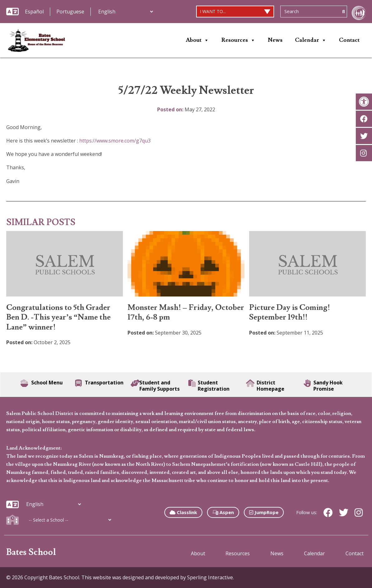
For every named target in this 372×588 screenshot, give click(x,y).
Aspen (223, 512)
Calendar (311, 40)
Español (34, 12)
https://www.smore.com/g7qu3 (115, 141)
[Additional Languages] (126, 12)
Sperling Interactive (210, 577)
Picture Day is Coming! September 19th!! (290, 312)
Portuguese (70, 12)
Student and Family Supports (155, 386)
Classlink (183, 512)
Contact (349, 40)
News (275, 40)
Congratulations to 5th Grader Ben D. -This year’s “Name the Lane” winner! (58, 317)
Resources (238, 40)
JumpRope (264, 512)
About (197, 40)
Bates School (31, 552)
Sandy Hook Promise (323, 386)
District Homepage (265, 386)
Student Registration (209, 386)
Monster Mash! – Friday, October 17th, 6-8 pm (186, 312)
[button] (364, 102)
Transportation (99, 383)
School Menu (42, 383)
